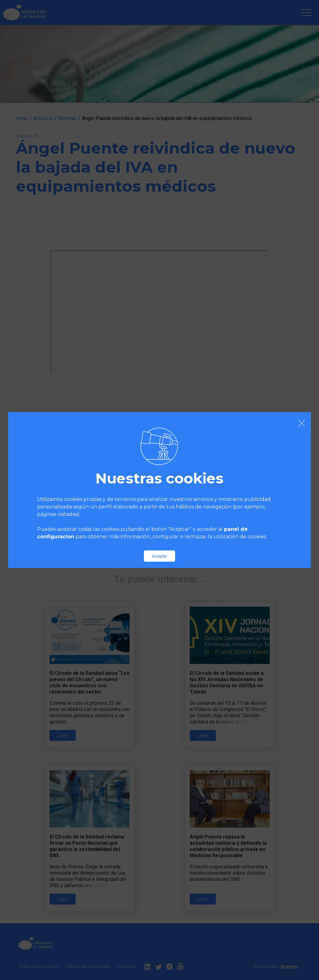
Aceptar (159, 556)
